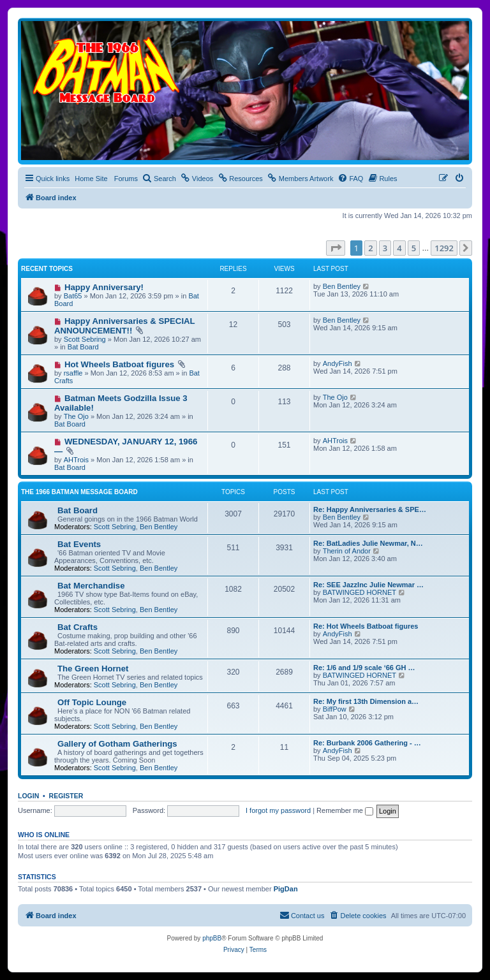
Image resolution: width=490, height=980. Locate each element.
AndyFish (338, 363)
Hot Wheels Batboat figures (119, 364)
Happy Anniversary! (104, 287)
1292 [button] (444, 248)
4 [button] (399, 248)
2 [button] (370, 248)
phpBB (212, 938)
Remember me (345, 810)
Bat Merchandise (91, 586)
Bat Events (79, 544)
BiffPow (335, 709)
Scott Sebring (85, 339)
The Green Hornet (93, 669)
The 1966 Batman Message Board (79, 492)
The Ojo (76, 416)
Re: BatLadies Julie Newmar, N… (368, 543)
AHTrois (76, 460)
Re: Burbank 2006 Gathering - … (367, 743)
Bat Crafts (78, 627)
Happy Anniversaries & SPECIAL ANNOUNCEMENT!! (124, 326)
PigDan (286, 889)
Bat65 (73, 296)
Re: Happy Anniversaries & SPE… (370, 509)
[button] (336, 248)
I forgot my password (278, 810)
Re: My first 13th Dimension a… (366, 701)
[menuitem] (159, 179)
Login (28, 796)
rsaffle (73, 373)
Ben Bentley (342, 286)
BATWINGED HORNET (360, 592)
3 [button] (385, 248)
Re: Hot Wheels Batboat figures (366, 626)
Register (66, 796)
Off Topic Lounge (92, 702)
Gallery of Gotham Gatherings (117, 744)
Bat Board (83, 347)
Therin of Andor (347, 551)
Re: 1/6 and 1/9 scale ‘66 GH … (364, 668)
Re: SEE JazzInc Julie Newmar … (368, 585)
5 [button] (414, 248)
